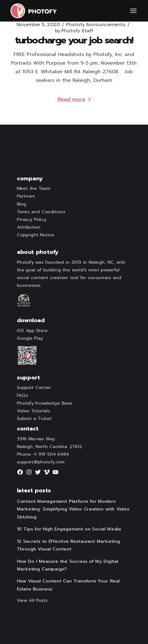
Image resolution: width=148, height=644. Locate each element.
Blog (21, 204)
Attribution (28, 227)
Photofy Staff (74, 31)
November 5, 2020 (38, 25)
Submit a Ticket (34, 419)
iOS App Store (32, 331)
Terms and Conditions (41, 212)
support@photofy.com (41, 462)
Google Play (30, 338)
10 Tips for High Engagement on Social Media (69, 529)
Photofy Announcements (96, 25)
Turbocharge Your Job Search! (74, 40)
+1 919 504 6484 (51, 454)
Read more (74, 99)
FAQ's (22, 395)
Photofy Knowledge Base (44, 403)
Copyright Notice (35, 235)
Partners (26, 196)
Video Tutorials (33, 411)
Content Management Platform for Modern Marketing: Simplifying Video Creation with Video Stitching (73, 509)
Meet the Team (33, 189)
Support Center (34, 388)
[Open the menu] (133, 11)
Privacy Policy (31, 220)
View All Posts (32, 600)
